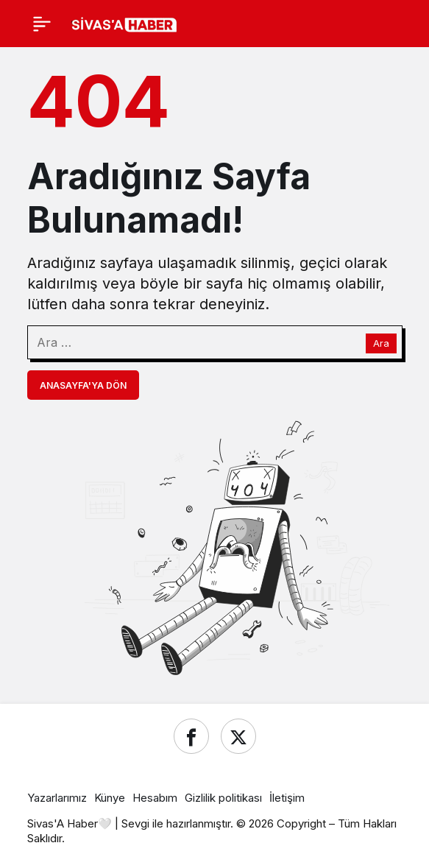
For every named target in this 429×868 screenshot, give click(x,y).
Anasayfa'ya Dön (83, 385)
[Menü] (42, 24)
